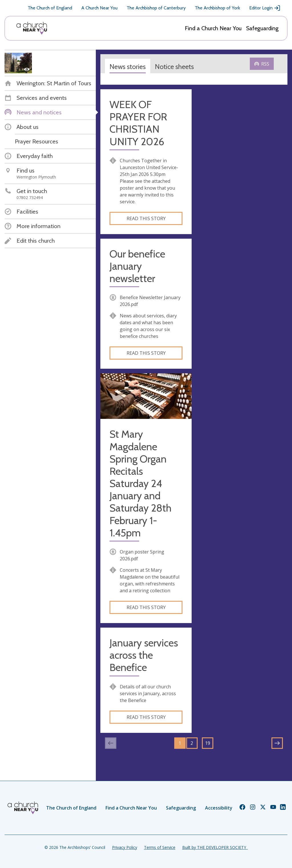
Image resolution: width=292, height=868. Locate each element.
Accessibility (219, 808)
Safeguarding (262, 28)
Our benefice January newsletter (137, 266)
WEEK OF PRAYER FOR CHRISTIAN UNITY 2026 (138, 123)
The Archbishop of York (217, 8)
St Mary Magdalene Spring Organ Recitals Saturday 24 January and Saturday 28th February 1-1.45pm (140, 483)
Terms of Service (160, 847)
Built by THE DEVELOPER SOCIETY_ (215, 847)
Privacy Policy (125, 847)
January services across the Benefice (144, 655)
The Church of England (50, 8)
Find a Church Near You (213, 28)
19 (208, 743)
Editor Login (265, 8)
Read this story (146, 218)
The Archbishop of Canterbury (156, 8)
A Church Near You (99, 8)
